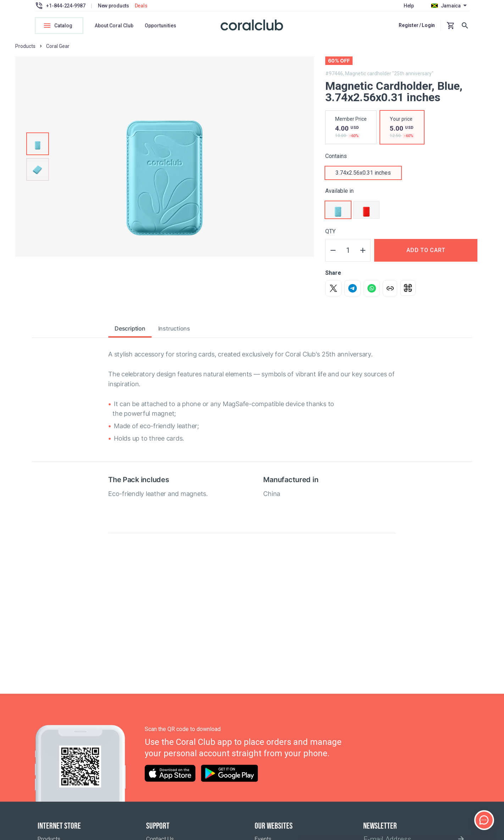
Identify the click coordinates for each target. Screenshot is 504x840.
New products (113, 6)
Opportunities (160, 26)
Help (409, 6)
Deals (141, 6)
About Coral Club (114, 26)
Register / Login (417, 25)
